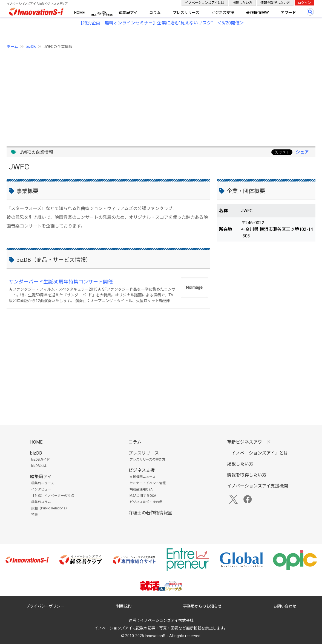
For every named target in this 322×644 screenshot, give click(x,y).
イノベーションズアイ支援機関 (258, 486)
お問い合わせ (285, 606)
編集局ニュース (43, 483)
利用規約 (124, 606)
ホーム (12, 47)
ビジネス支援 (223, 13)
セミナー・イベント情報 (148, 483)
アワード (288, 13)
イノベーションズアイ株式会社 (167, 620)
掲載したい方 (242, 3)
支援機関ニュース (143, 477)
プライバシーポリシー (45, 606)
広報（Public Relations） (50, 508)
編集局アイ (128, 13)
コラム (155, 13)
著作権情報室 (257, 13)
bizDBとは (39, 466)
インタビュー (41, 489)
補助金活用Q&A (141, 489)
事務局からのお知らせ (202, 606)
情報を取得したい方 (275, 3)
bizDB (102, 13)
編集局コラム (41, 502)
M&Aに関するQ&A (143, 496)
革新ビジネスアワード (249, 442)
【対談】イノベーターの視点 (53, 496)
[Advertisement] (161, 95)
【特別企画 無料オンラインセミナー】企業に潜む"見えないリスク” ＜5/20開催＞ (161, 23)
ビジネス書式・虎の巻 (146, 502)
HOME (80, 13)
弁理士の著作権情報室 (150, 513)
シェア (302, 152)
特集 (34, 515)
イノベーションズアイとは (205, 3)
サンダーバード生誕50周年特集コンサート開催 (61, 282)
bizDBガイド (41, 459)
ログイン (304, 3)
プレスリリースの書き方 (147, 459)
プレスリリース (186, 13)
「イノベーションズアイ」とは (258, 453)
